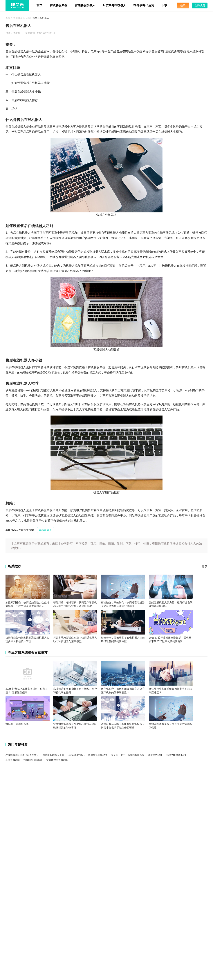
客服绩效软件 (155, 755)
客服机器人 (46, 530)
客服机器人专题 (21, 18)
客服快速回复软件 (98, 755)
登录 (183, 5)
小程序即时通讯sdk (176, 755)
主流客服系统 (13, 760)
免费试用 (200, 5)
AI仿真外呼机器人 (114, 5)
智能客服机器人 (85, 5)
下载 (164, 5)
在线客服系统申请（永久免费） (22, 755)
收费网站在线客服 (33, 760)
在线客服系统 (59, 5)
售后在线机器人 (41, 18)
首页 (39, 5)
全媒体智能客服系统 (57, 760)
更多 (205, 566)
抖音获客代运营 (144, 5)
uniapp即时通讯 (76, 755)
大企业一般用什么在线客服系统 (128, 755)
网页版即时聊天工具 (53, 755)
